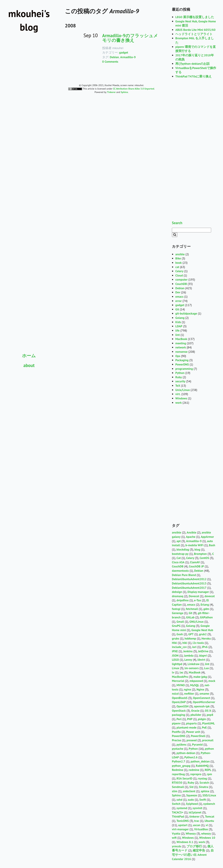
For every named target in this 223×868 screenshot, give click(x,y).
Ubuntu (209, 821)
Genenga (178, 613)
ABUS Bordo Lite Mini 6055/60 (195, 30)
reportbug (178, 774)
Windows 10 (207, 838)
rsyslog (202, 778)
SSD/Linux (209, 795)
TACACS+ (178, 812)
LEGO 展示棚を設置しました (195, 17)
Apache (191, 537)
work (179, 403)
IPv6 (205, 647)
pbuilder (196, 715)
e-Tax (198, 600)
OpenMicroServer (204, 702)
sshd (179, 800)
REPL (208, 770)
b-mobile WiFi (194, 545)
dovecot (210, 596)
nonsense (181, 352)
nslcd (175, 694)
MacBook (181, 339)
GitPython (206, 617)
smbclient (189, 791)
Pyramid (197, 744)
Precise (176, 740)
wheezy (206, 833)
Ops (178, 356)
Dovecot (194, 596)
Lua (206, 668)
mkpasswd (196, 681)
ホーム (29, 355)
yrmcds (176, 846)
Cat (179, 558)
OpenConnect (201, 698)
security (180, 381)
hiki (185, 643)
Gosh (180, 634)
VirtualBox (201, 829)
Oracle (195, 711)
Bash (212, 545)
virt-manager (180, 829)
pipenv (176, 723)
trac (197, 821)
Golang (180, 318)
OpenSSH (183, 706)
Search (177, 223)
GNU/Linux (197, 622)
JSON (175, 655)
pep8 (210, 715)
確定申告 (199, 850)
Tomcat (210, 816)
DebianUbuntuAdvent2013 (189, 583)
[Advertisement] (29, 394)
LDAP (179, 326)
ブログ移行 (194, 846)
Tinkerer (111, 92)
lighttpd (177, 664)
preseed (192, 740)
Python (180, 373)
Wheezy (191, 833)
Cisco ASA (178, 562)
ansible (180, 254)
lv (173, 672)
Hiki (174, 643)
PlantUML (209, 723)
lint (178, 335)
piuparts (191, 723)
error (179, 301)
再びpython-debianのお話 (192, 64)
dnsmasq (178, 596)
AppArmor (207, 537)
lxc (182, 672)
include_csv (179, 647)
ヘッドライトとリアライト (194, 34)
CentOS (204, 558)
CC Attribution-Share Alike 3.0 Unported (134, 89)
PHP (190, 719)
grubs (176, 638)
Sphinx (176, 795)
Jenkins (188, 651)
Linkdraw (194, 664)
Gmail (180, 622)
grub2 (203, 634)
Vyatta (176, 833)
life (177, 330)
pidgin (202, 719)
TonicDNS (183, 821)
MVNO (181, 685)
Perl (179, 719)
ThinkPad (178, 816)
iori (194, 647)
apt (179, 541)
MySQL (195, 685)
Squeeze (192, 795)
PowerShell (198, 736)
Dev (178, 292)
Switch (176, 804)
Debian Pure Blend (184, 575)
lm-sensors (192, 668)
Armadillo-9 (128, 57)
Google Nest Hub (202, 630)
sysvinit (197, 808)
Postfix (176, 732)
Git (177, 309)
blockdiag (183, 549)
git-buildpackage (186, 313)
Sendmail (178, 787)
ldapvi (203, 655)
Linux (176, 668)
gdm (206, 609)
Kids (178, 322)
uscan (197, 825)
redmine (194, 770)
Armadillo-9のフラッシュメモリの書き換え (130, 38)
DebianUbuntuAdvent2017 (189, 588)
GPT (191, 634)
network (181, 347)
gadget (124, 52)
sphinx (205, 791)
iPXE (175, 651)
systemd (182, 808)
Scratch (204, 783)
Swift (203, 800)
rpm (209, 774)
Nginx (200, 689)
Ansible (191, 532)
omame (204, 694)
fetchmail (192, 609)
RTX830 (177, 783)
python (209, 749)
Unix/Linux (183, 390)
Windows (181, 398)
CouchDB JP (197, 566)
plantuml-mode (187, 727)
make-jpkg (200, 677)
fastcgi (176, 609)
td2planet (195, 812)
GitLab (190, 617)
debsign (177, 592)
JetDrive (203, 651)
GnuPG (176, 626)
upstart (183, 825)
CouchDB (181, 284)
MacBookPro (180, 677)
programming (184, 369)
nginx (187, 689)
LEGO (175, 660)
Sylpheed (192, 804)
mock (212, 681)
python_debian (200, 761)
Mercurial (178, 681)
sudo (191, 800)
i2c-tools (198, 643)
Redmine (178, 770)
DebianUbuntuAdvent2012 (189, 579)
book (179, 263)
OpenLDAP (179, 702)
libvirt (201, 660)
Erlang (205, 605)
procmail (208, 740)
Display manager (198, 592)
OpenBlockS (180, 698)
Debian (114, 57)
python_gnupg (181, 766)
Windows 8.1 (185, 842)
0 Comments (110, 62)
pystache (178, 749)
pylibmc (182, 744)
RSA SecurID (184, 778)
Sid (192, 787)
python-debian (186, 753)
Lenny (188, 660)
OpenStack (179, 711)
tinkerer (195, 816)
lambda (189, 655)
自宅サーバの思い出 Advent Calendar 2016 (193, 855)
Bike (178, 258)
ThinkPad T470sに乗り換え (193, 76)
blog (197, 549)
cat (177, 267)
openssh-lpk (202, 706)
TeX (178, 386)
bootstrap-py (180, 554)
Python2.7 (179, 761)
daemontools (180, 571)
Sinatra (203, 787)
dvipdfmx (183, 600)
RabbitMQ (202, 766)
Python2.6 (191, 757)
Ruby (179, 377)
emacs (179, 297)
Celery (179, 271)
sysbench (209, 804)
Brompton (200, 554)
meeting (181, 343)
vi (207, 825)
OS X (208, 711)
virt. (178, 394)
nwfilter (189, 694)
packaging (178, 715)
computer (181, 279)
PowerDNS (182, 364)
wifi (174, 838)
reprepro (196, 774)
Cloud (179, 275)
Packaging (182, 360)
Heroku (206, 638)
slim (175, 791)
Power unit (193, 732)
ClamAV (195, 562)
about (29, 365)
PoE (204, 727)
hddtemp (190, 638)
